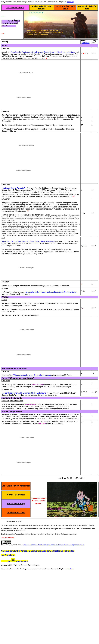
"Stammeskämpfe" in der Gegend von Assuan (32, 375)
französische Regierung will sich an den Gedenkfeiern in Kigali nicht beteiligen (43, 52)
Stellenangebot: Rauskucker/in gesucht (39, 499)
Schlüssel (86, 43)
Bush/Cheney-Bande (12, 411)
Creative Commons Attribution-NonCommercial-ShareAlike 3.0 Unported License (54, 545)
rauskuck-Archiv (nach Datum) (42, 8)
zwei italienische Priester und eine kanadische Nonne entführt (51, 292)
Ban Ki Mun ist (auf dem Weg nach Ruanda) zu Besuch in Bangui (28, 241)
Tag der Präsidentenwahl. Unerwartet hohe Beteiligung (24, 393)
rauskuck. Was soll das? (65, 8)
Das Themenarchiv (15, 8)
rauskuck (70, 2)
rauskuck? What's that (87, 8)
